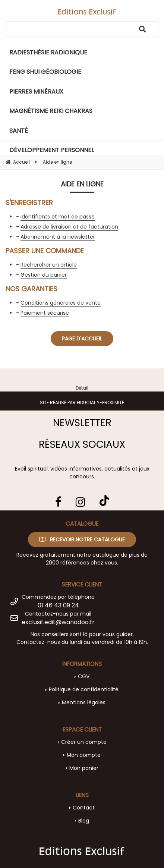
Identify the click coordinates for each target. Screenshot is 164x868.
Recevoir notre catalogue (82, 540)
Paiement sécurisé (45, 313)
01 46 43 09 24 (58, 605)
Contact (84, 808)
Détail (82, 388)
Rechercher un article (49, 265)
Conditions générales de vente (61, 303)
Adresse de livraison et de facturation (69, 227)
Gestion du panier (44, 275)
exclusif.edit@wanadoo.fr (58, 622)
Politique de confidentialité (84, 689)
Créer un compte (84, 742)
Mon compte (84, 755)
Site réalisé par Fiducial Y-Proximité (82, 402)
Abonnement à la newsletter (58, 237)
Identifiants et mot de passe (58, 217)
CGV (84, 676)
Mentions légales (84, 702)
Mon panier (84, 768)
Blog (84, 821)
